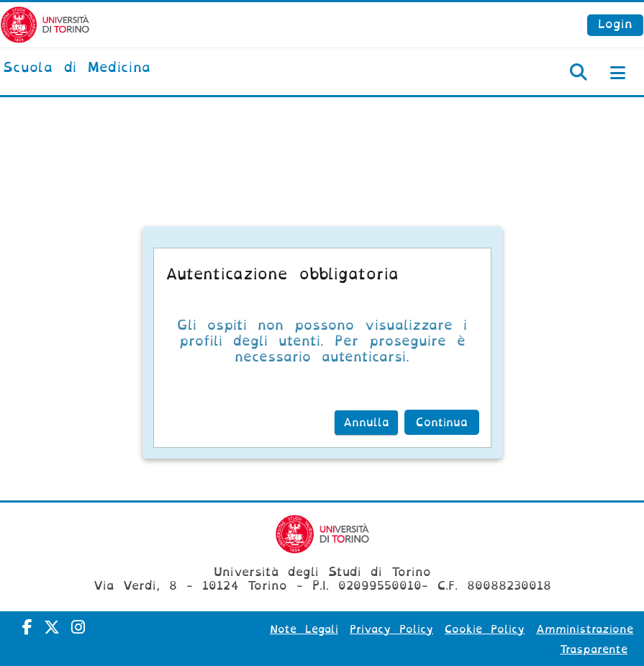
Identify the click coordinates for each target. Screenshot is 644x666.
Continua (442, 423)
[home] (77, 68)
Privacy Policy (391, 629)
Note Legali (304, 629)
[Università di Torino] (45, 24)
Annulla (366, 423)
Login (615, 24)
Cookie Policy (485, 629)
